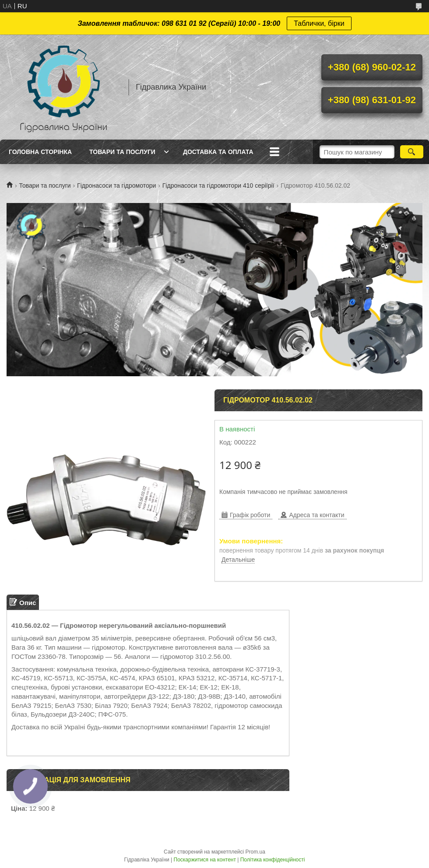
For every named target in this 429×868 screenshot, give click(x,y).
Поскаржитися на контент (205, 860)
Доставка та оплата (218, 152)
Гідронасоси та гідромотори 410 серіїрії (218, 185)
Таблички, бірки (319, 23)
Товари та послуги (122, 152)
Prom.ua (255, 852)
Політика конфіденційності (273, 860)
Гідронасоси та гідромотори (116, 185)
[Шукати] (412, 152)
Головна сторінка (40, 152)
